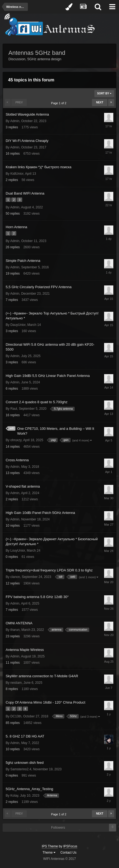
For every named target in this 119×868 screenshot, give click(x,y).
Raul (14, 409)
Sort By (104, 93)
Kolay (14, 796)
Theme (49, 853)
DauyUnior (18, 325)
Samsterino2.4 (21, 769)
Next (100, 102)
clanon (15, 577)
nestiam (16, 683)
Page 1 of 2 (59, 103)
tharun (15, 630)
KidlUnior (17, 174)
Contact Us (68, 853)
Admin (15, 121)
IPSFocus (70, 846)
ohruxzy (16, 440)
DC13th (16, 716)
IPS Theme (50, 846)
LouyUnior (18, 551)
